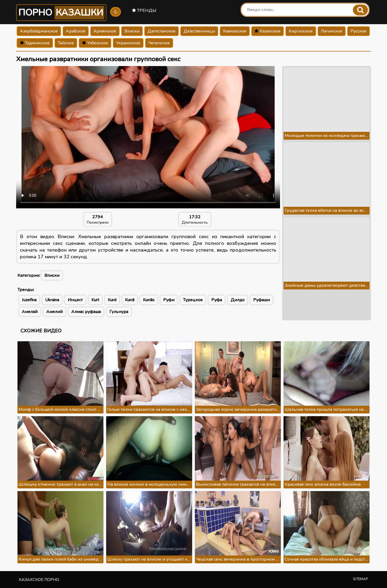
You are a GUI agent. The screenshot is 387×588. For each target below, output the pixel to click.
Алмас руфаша (86, 312)
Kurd (112, 300)
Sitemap (361, 579)
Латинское (332, 31)
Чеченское (159, 43)
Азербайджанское (39, 31)
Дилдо (238, 300)
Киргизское (301, 31)
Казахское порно (39, 580)
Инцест (75, 300)
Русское (359, 31)
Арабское (76, 31)
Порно (61, 13)
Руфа (217, 300)
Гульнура (119, 312)
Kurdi (130, 300)
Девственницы (199, 31)
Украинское (128, 43)
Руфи (169, 300)
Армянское (105, 31)
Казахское (268, 31)
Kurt (95, 300)
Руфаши (261, 300)
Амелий (54, 312)
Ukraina (52, 300)
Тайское (66, 43)
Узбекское (95, 43)
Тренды (144, 10)
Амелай (30, 312)
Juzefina (29, 300)
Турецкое (193, 300)
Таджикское (35, 43)
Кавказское (235, 31)
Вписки (132, 31)
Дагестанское (162, 31)
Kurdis (149, 300)
